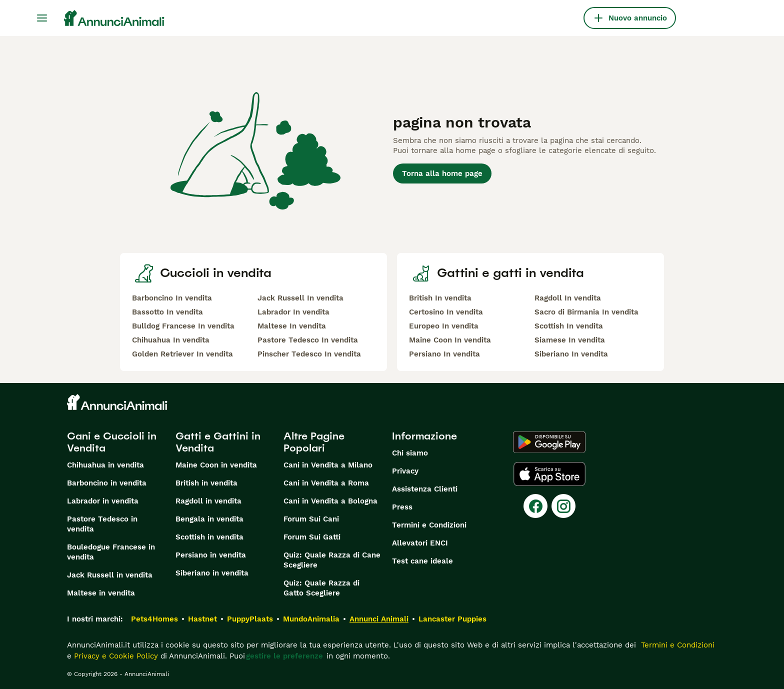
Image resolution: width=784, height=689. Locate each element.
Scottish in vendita (209, 537)
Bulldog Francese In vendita (183, 326)
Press (402, 507)
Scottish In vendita (569, 326)
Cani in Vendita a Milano (328, 465)
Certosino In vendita (446, 312)
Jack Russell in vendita (110, 575)
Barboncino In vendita (172, 298)
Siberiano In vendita (571, 354)
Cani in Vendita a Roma (326, 483)
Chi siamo (410, 453)
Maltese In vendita (292, 326)
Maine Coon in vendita (216, 465)
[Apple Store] (549, 474)
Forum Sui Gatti (312, 537)
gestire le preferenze (284, 656)
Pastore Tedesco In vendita (308, 340)
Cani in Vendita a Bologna (330, 501)
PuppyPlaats (250, 619)
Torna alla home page (442, 173)
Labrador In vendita (293, 312)
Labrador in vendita (103, 501)
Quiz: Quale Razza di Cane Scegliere (332, 560)
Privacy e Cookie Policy (115, 656)
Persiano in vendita (211, 555)
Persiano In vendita (444, 354)
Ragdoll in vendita (208, 501)
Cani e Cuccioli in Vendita (112, 442)
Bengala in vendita (209, 519)
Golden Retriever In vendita (182, 354)
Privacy (405, 471)
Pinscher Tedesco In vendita (309, 354)
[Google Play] (549, 442)
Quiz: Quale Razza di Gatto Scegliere (321, 588)
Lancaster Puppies (452, 619)
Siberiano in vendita (212, 573)
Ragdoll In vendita (568, 298)
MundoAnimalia (311, 619)
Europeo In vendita (444, 326)
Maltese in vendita (101, 593)
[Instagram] (563, 506)
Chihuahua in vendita (105, 465)
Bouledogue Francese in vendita (111, 552)
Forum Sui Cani (311, 519)
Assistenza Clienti (425, 489)
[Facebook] (535, 506)
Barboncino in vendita (107, 483)
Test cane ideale (422, 561)
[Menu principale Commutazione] (42, 18)
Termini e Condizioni (429, 525)
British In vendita (440, 298)
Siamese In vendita (570, 340)
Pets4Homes (154, 619)
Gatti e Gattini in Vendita (218, 442)
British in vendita (206, 483)
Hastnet (202, 619)
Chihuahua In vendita (171, 340)
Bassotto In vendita (167, 312)
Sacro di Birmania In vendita (586, 312)
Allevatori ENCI (420, 543)
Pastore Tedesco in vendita (102, 524)
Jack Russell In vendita (300, 298)
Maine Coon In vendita (450, 340)
